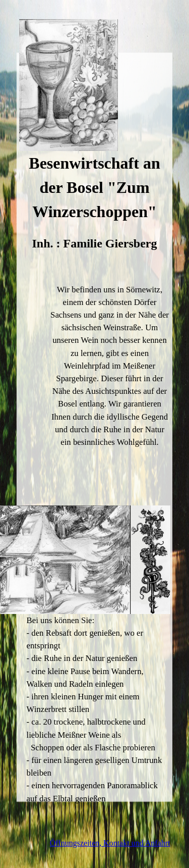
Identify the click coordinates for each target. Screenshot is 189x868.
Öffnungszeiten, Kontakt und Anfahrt (110, 843)
